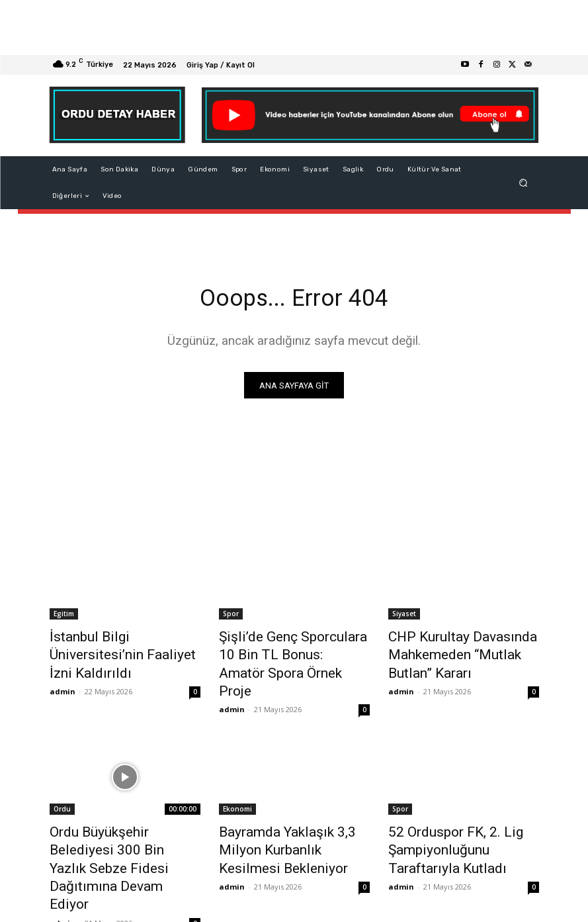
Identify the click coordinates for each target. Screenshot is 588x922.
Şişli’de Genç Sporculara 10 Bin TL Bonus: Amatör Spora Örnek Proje (288, 653)
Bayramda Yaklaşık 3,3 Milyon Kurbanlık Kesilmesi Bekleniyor (294, 813)
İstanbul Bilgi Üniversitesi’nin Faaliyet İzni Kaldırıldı (120, 646)
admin (63, 669)
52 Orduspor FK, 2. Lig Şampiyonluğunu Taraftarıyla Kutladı (459, 820)
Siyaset (404, 617)
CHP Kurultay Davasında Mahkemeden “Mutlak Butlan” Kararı (460, 653)
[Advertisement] (294, 27)
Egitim (64, 617)
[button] (523, 183)
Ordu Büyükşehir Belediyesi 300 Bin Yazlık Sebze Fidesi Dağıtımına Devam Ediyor (117, 820)
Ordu (62, 784)
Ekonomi (237, 784)
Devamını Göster (294, 880)
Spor (231, 617)
